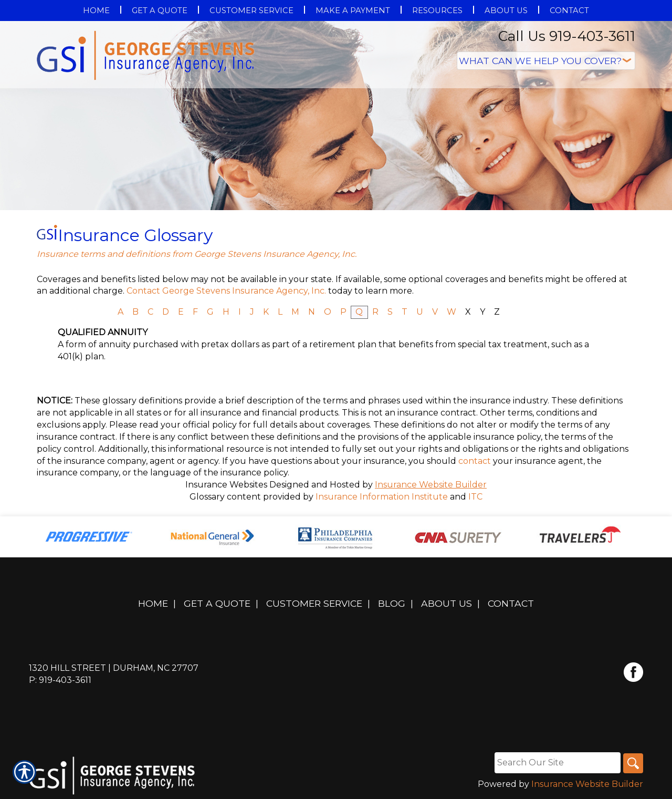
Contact (511, 603)
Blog (392, 603)
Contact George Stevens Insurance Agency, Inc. (226, 291)
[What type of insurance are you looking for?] (546, 61)
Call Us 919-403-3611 (567, 36)
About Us (447, 603)
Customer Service (314, 603)
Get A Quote (217, 603)
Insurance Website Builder (431, 485)
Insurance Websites (226, 485)
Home (153, 603)
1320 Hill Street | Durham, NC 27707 (114, 668)
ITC (475, 497)
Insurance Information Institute (382, 497)
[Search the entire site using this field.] (556, 763)
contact (475, 461)
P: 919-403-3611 (60, 680)
